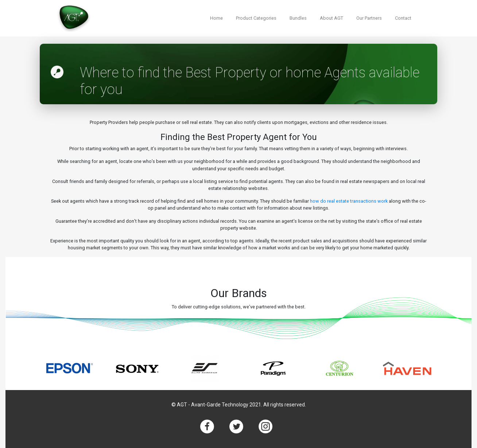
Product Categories (256, 18)
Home (216, 18)
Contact (403, 18)
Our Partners (369, 18)
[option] (70, 368)
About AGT (331, 18)
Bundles (298, 18)
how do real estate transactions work (349, 201)
